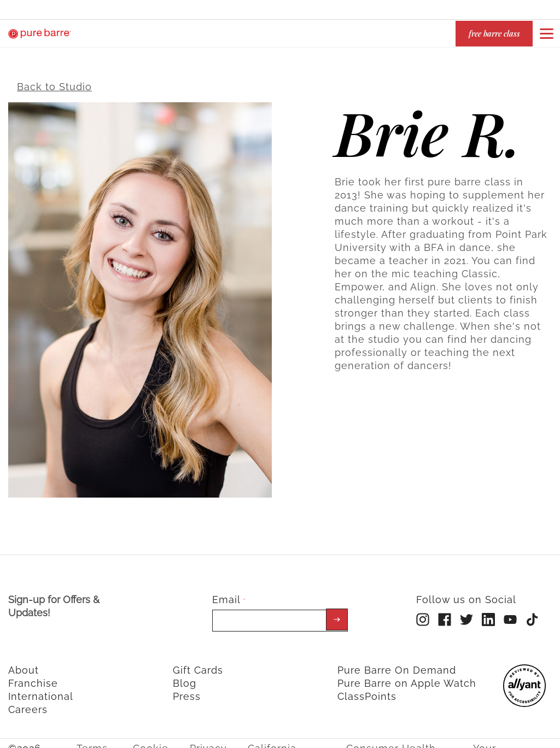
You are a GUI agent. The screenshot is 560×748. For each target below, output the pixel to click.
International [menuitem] (41, 688)
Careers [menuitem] (28, 701)
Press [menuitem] (187, 688)
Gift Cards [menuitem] (198, 662)
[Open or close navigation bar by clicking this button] (546, 33)
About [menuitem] (24, 662)
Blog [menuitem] (185, 675)
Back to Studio (54, 78)
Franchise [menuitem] (33, 675)
